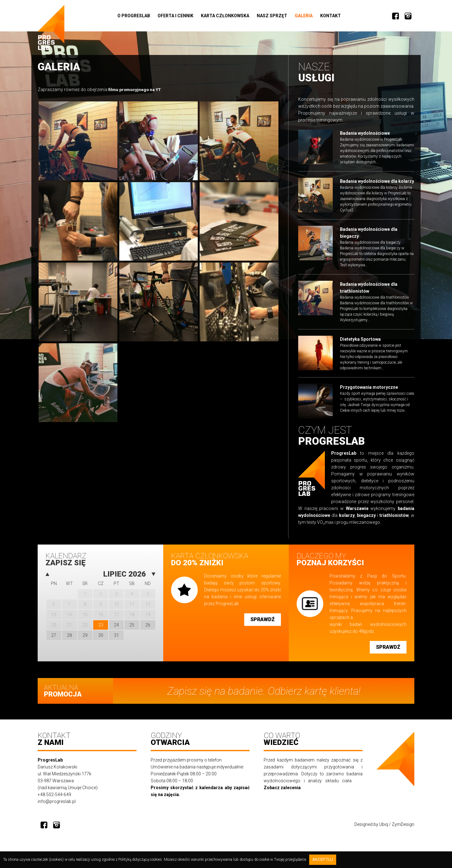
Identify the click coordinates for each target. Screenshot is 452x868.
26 (148, 629)
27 (54, 639)
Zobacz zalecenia (282, 794)
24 (116, 629)
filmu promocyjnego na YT (136, 90)
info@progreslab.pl (57, 807)
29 (85, 639)
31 (116, 639)
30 (101, 639)
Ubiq (384, 830)
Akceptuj (324, 860)
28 (69, 639)
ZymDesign (403, 830)
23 (101, 629)
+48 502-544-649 (54, 800)
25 (132, 629)
